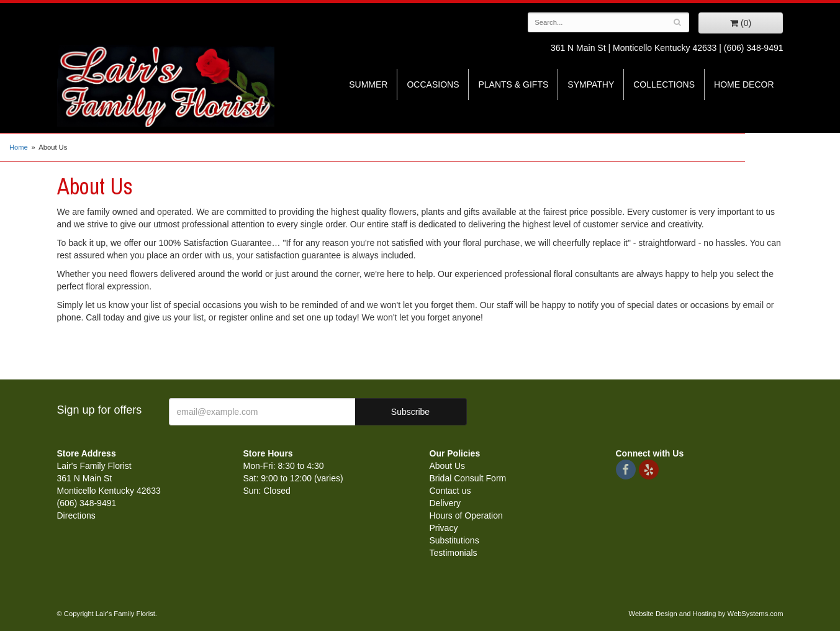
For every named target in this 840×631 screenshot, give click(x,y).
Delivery (445, 503)
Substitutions (454, 540)
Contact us (450, 491)
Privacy (444, 528)
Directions (76, 515)
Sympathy (591, 84)
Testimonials (454, 553)
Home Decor (744, 84)
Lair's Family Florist (166, 86)
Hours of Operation (466, 515)
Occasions (433, 84)
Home (19, 147)
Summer (368, 84)
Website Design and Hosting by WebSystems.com (706, 614)
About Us (448, 466)
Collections (664, 84)
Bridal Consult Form (468, 478)
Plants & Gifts (513, 84)
